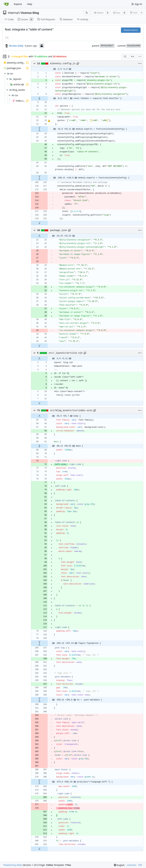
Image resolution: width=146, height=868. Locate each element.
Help (30, 4)
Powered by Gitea (13, 865)
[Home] (6, 4)
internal (13, 13)
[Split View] (132, 56)
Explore (18, 4)
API (140, 865)
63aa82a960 (134, 46)
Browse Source (131, 30)
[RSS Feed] (87, 13)
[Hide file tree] (5, 56)
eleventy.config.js (63, 64)
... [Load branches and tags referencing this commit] (7, 37)
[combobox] (125, 56)
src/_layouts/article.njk (66, 353)
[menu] (140, 56)
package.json (59, 230)
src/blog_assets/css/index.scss (71, 410)
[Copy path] (78, 64)
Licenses (131, 865)
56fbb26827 (107, 46)
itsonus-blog (30, 13)
